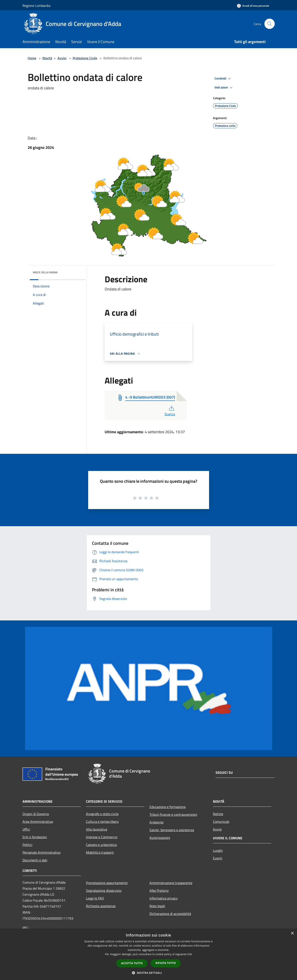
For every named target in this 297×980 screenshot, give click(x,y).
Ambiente (157, 822)
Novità (47, 58)
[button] (149, 973)
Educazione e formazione (168, 807)
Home (32, 58)
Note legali (157, 906)
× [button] (292, 933)
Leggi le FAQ (95, 898)
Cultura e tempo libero (102, 822)
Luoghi (218, 850)
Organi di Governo (36, 814)
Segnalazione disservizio (104, 890)
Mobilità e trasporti (100, 852)
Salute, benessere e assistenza (172, 830)
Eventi (218, 858)
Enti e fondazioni (35, 837)
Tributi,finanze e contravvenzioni (173, 814)
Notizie (218, 814)
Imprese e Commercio (102, 837)
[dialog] (148, 954)
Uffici (26, 829)
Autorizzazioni (160, 838)
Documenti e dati (35, 860)
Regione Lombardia (36, 6)
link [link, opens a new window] (190, 954)
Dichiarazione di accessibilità (170, 914)
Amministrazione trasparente (171, 883)
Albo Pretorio (159, 890)
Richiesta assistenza (101, 906)
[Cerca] (270, 24)
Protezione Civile (85, 58)
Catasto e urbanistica (101, 845)
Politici (27, 845)
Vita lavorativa (97, 829)
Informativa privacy (164, 898)
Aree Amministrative (38, 822)
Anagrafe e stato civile (102, 814)
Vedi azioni (224, 88)
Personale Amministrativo (41, 852)
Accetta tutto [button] (132, 963)
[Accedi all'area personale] (253, 6)
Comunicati (221, 822)
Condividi (223, 79)
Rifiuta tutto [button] (166, 963)
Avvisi (62, 58)
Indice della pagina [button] (45, 272)
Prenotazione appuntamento (107, 883)
